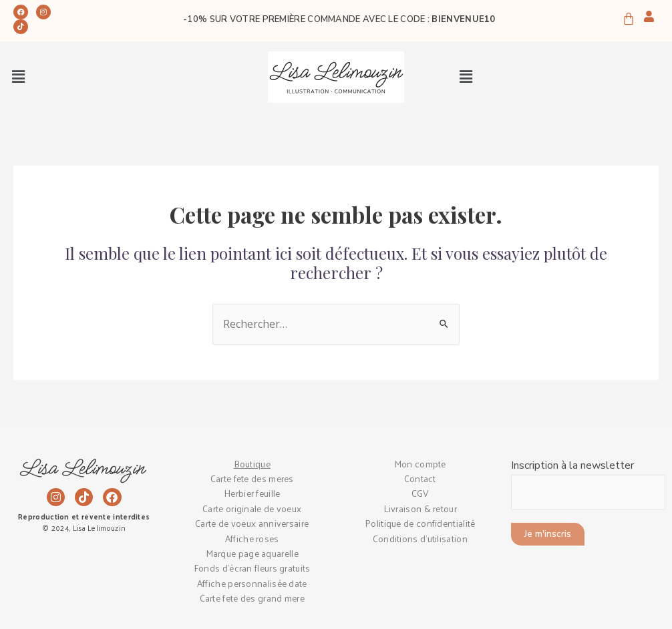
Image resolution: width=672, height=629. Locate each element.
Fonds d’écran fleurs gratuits (252, 568)
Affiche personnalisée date (252, 583)
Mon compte (420, 464)
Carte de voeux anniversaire (252, 523)
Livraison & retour (420, 508)
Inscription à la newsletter (589, 484)
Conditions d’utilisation (420, 539)
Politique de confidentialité (420, 523)
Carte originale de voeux (252, 508)
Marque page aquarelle (252, 553)
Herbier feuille (252, 493)
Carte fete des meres (252, 478)
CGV (420, 493)
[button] (18, 77)
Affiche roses (252, 539)
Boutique (252, 464)
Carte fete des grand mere (253, 598)
